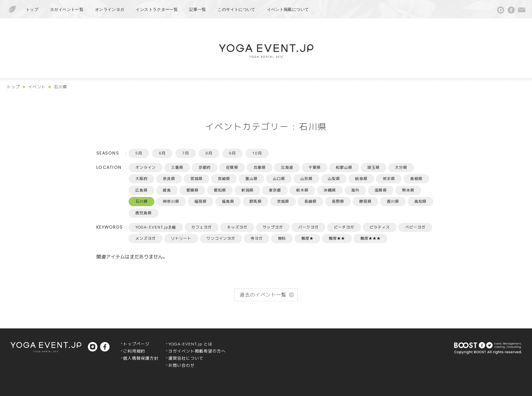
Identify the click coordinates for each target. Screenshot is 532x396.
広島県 (141, 190)
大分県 (401, 167)
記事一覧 (198, 10)
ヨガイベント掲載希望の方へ (197, 351)
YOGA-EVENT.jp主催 (156, 227)
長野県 (338, 201)
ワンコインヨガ (221, 238)
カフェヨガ (202, 227)
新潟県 (247, 190)
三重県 (177, 167)
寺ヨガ (256, 238)
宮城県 (196, 179)
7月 (186, 153)
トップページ (136, 344)
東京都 (275, 190)
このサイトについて (236, 10)
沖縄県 (330, 190)
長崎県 (310, 201)
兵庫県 (260, 167)
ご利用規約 (134, 351)
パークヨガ (308, 227)
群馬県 (255, 201)
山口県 (279, 179)
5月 (139, 153)
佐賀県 (232, 167)
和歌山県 (344, 167)
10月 (257, 153)
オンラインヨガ (110, 10)
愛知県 (220, 190)
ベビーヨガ (415, 227)
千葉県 (315, 167)
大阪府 (141, 179)
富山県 (251, 179)
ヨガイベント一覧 (67, 10)
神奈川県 (171, 201)
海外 (355, 190)
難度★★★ (370, 238)
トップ (32, 10)
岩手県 (389, 179)
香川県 (393, 201)
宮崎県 (224, 179)
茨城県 (283, 201)
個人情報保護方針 (141, 358)
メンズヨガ (146, 238)
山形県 (306, 179)
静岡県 (365, 201)
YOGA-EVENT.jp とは (190, 344)
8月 (209, 153)
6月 (162, 153)
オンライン (146, 167)
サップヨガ (273, 227)
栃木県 (302, 190)
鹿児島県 (144, 213)
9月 (232, 153)
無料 (282, 238)
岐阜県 (361, 179)
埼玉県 (374, 167)
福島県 (228, 201)
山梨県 (334, 179)
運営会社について (186, 358)
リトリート (181, 238)
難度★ (307, 238)
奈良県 (169, 179)
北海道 (287, 167)
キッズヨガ (237, 227)
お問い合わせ (182, 365)
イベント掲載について (288, 10)
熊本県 (408, 190)
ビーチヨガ (344, 227)
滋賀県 (381, 190)
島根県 (416, 179)
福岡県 (201, 201)
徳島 (167, 190)
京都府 (205, 167)
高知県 (420, 201)
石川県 (141, 201)
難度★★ (337, 238)
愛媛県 (192, 190)
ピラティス (380, 227)
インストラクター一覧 (157, 10)
